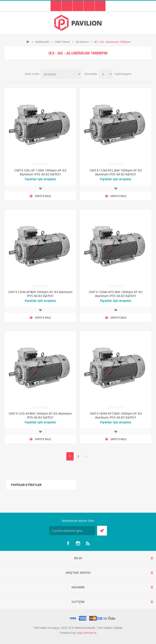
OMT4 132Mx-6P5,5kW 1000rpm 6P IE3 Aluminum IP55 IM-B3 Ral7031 (116, 294)
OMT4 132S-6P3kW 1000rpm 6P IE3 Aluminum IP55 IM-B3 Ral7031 (40, 415)
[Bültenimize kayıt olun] (72, 531)
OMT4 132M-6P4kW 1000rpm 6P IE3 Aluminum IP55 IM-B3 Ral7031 (40, 294)
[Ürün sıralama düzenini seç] (61, 74)
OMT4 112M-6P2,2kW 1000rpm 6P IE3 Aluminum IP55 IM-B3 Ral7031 (116, 172)
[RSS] (88, 543)
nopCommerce (86, 633)
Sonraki (86, 456)
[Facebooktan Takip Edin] (68, 543)
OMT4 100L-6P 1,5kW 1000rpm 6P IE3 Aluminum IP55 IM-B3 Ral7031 (40, 172)
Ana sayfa (28, 42)
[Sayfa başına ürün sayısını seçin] (106, 74)
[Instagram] (78, 543)
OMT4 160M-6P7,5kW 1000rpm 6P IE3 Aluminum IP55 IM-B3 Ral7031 (116, 415)
